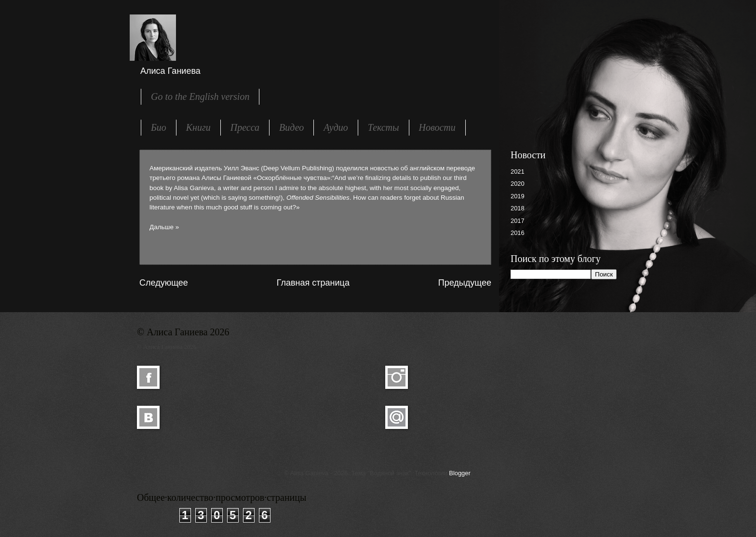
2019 (518, 196)
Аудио (336, 127)
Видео (291, 127)
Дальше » (164, 227)
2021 (518, 172)
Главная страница (313, 283)
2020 (518, 184)
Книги (198, 127)
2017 (518, 221)
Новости (437, 127)
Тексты (384, 127)
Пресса (245, 127)
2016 (518, 233)
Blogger (459, 473)
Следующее (164, 283)
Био (159, 127)
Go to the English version (200, 96)
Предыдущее (465, 283)
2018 (518, 208)
